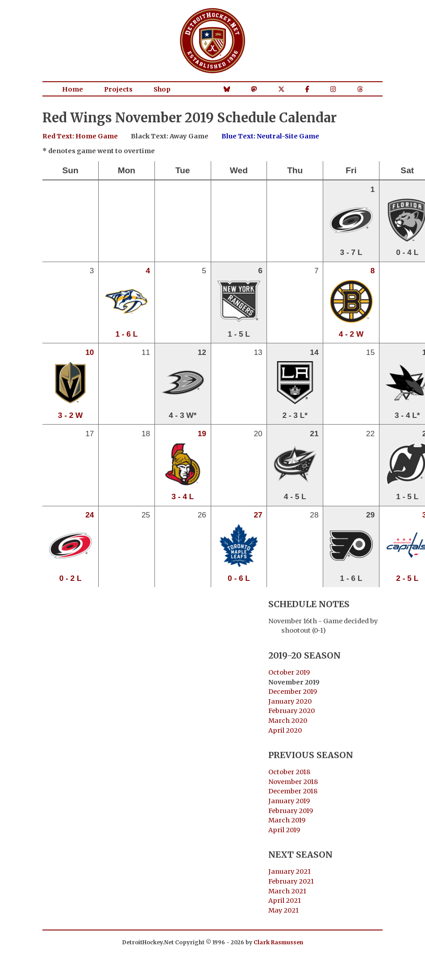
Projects (118, 89)
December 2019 (293, 692)
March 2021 (287, 891)
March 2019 (287, 820)
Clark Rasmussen (278, 942)
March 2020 (288, 721)
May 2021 (283, 910)
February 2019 (291, 811)
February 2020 (292, 711)
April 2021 (285, 901)
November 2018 (293, 782)
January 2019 (289, 801)
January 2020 (290, 701)
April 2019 (284, 830)
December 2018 (293, 791)
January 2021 (290, 872)
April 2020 (285, 730)
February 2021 (291, 881)
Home (73, 89)
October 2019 (289, 672)
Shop (162, 89)
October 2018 (289, 772)
